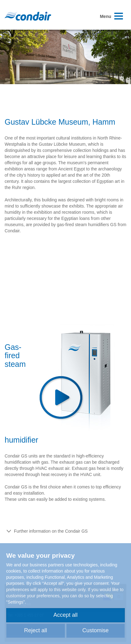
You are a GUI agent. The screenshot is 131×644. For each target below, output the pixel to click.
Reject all (36, 630)
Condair (28, 16)
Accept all (65, 615)
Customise (96, 630)
